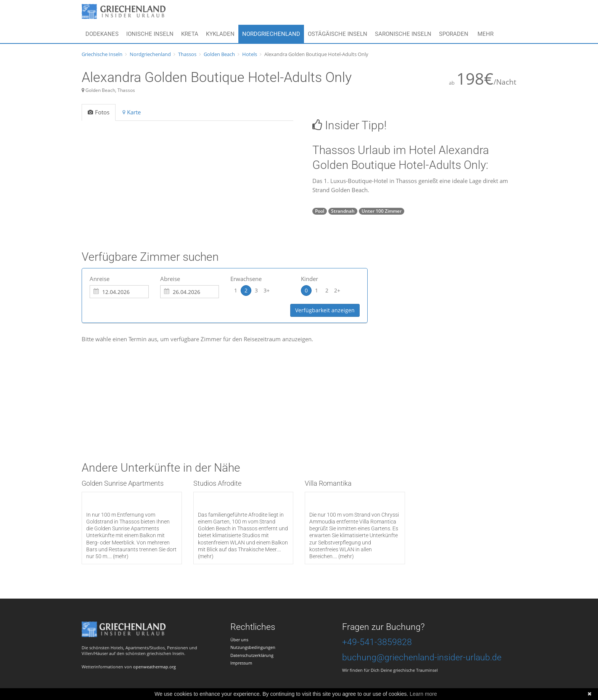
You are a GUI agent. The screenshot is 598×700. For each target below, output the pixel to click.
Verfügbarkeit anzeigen (325, 310)
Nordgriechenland (271, 34)
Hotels (250, 54)
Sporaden (454, 34)
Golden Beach (219, 54)
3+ (267, 290)
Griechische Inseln (102, 54)
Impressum (241, 663)
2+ (337, 290)
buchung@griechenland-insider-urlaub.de (422, 657)
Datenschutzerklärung (252, 655)
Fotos (99, 112)
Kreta (190, 34)
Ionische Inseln (150, 34)
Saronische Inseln (403, 34)
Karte (132, 112)
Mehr (485, 34)
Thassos (187, 54)
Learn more (423, 694)
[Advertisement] (220, 389)
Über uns (239, 640)
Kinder (309, 279)
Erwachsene (246, 279)
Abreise (170, 279)
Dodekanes (102, 34)
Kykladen (220, 34)
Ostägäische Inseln (338, 34)
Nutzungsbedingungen (253, 647)
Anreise (100, 279)
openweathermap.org (154, 667)
